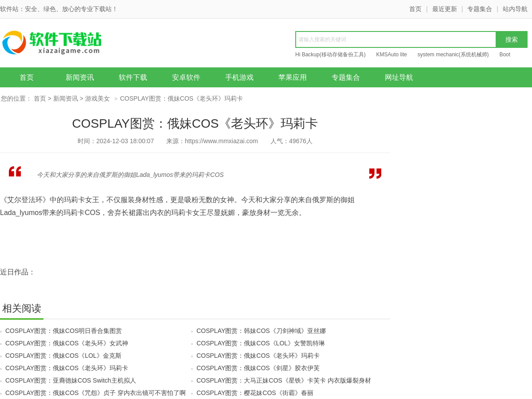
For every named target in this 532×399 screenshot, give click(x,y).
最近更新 (445, 9)
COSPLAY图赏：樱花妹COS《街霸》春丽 (255, 393)
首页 (415, 9)
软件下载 (133, 77)
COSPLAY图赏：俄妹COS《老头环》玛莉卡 (258, 356)
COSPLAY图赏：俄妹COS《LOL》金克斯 (63, 356)
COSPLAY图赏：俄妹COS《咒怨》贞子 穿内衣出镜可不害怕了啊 (96, 393)
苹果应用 (293, 77)
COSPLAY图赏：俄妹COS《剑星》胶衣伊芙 (258, 368)
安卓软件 (186, 77)
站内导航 (515, 9)
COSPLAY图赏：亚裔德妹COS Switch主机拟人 (71, 380)
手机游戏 (239, 77)
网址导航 (399, 77)
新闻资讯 (80, 77)
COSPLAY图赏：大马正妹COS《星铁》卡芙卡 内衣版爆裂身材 (284, 380)
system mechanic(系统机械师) (453, 55)
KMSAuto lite (392, 55)
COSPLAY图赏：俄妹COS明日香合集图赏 (64, 331)
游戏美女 (98, 98)
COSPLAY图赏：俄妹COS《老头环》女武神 (67, 343)
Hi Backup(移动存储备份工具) (331, 55)
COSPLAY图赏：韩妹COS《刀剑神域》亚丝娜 (261, 331)
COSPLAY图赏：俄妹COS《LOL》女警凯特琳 (261, 343)
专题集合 (480, 9)
